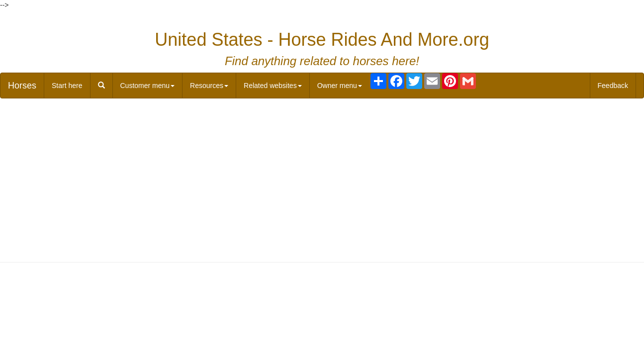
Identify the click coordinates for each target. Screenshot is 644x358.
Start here (67, 86)
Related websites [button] (273, 86)
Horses (22, 86)
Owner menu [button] (340, 86)
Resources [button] (209, 86)
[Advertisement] (322, 178)
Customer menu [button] (148, 86)
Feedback (613, 86)
